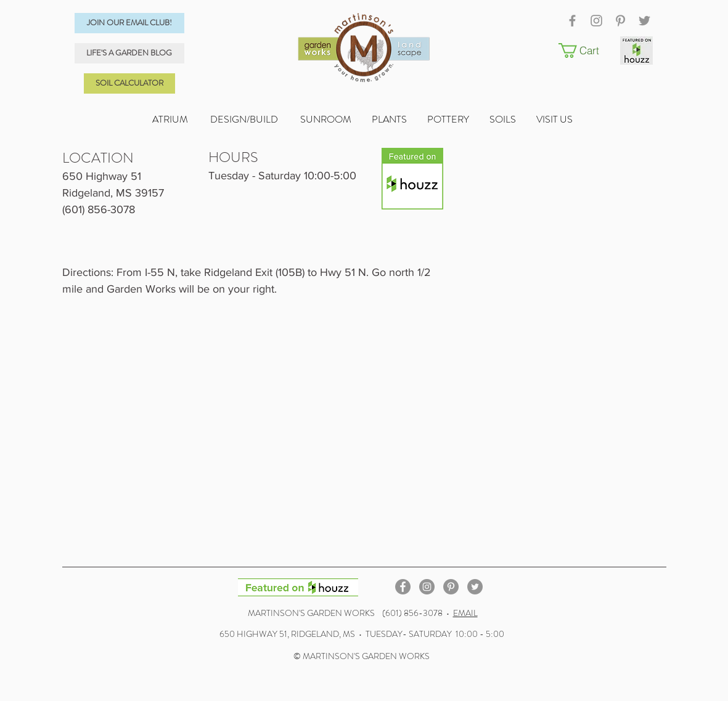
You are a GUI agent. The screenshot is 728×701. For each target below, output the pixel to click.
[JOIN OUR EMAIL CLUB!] (129, 23)
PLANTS (399, 119)
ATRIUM (171, 119)
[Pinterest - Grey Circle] (451, 587)
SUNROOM (326, 119)
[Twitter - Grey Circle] (475, 587)
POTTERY (458, 119)
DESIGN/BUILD (244, 119)
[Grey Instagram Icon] (596, 21)
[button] (586, 51)
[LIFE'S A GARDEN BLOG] (129, 53)
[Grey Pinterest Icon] (620, 21)
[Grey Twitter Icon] (644, 21)
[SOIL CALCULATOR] (129, 83)
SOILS (513, 119)
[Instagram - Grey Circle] (427, 587)
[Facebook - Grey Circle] (403, 587)
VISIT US (555, 119)
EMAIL (465, 613)
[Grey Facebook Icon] (572, 21)
